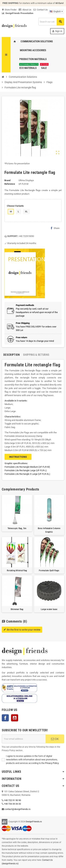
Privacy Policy (52, 763)
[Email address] (24, 739)
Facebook (5, 718)
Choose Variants (15, 206)
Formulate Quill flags (49, 571)
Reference (10, 184)
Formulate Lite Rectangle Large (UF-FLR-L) (26, 470)
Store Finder (9, 10)
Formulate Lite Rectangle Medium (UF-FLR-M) (27, 467)
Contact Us (41, 10)
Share (55, 228)
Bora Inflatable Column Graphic (49, 530)
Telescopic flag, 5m (17, 528)
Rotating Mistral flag (17, 571)
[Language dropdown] (56, 12)
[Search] (51, 22)
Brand (7, 180)
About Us (25, 10)
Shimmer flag (17, 609)
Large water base (49, 609)
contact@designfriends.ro (18, 809)
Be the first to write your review (22, 630)
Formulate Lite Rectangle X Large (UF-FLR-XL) (27, 474)
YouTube (15, 718)
